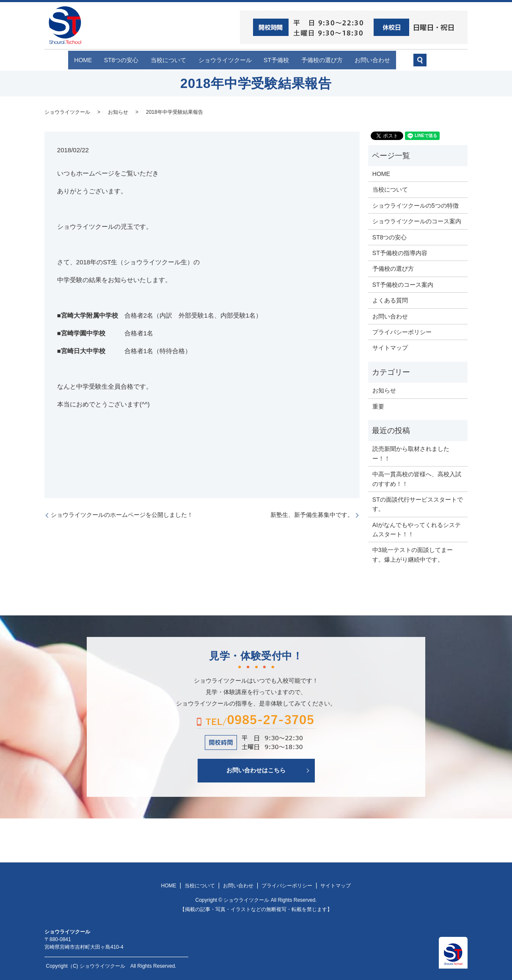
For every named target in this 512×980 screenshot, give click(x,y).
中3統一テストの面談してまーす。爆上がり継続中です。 (413, 554)
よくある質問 (390, 300)
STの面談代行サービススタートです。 (418, 504)
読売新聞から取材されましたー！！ (411, 453)
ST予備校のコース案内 (403, 284)
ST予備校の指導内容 (400, 253)
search (445, 63)
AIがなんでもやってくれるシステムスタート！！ (417, 529)
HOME (66, 60)
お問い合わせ (390, 60)
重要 (378, 406)
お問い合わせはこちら (256, 770)
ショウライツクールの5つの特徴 (416, 205)
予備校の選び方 (333, 60)
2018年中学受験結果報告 (175, 111)
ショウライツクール (225, 60)
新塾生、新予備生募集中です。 (312, 514)
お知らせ (118, 111)
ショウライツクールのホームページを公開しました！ (122, 514)
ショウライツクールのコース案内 (417, 221)
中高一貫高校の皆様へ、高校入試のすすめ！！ (417, 478)
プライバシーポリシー (402, 332)
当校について (163, 60)
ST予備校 (282, 60)
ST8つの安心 (110, 60)
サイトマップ (390, 347)
